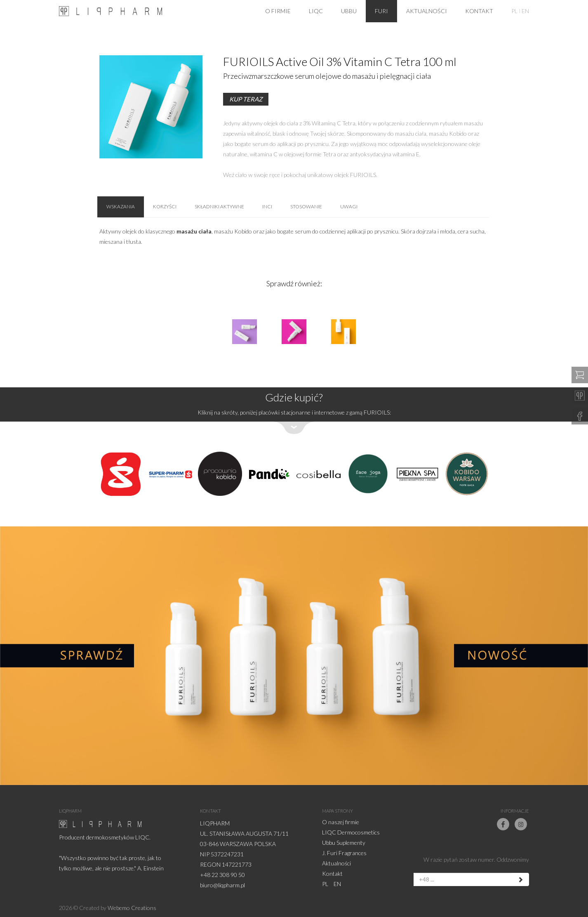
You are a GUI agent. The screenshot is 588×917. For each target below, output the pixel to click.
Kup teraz (246, 99)
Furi (381, 11)
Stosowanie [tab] (307, 207)
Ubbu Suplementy (344, 843)
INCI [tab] (268, 207)
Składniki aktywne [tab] (220, 207)
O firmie (278, 11)
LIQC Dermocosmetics (351, 832)
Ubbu (349, 11)
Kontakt (479, 11)
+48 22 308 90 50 (222, 875)
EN (525, 11)
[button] (294, 411)
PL (514, 11)
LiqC (316, 11)
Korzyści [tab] (165, 207)
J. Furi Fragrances (344, 853)
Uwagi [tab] (350, 207)
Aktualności (427, 11)
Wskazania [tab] (121, 207)
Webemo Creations (132, 908)
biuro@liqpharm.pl (222, 885)
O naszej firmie (341, 822)
